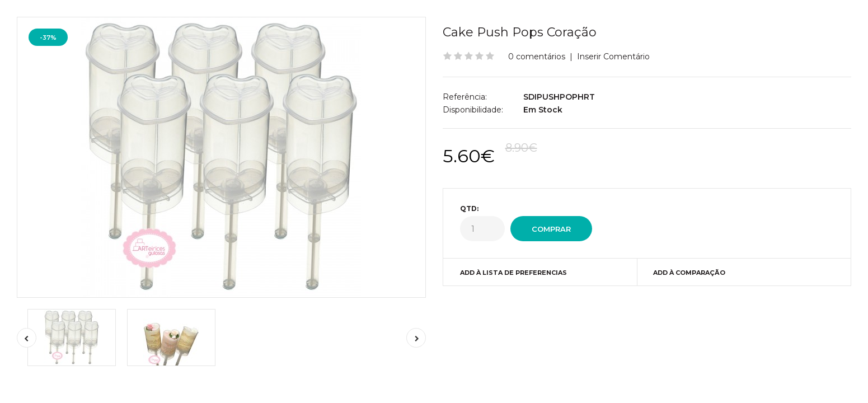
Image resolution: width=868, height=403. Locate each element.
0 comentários (537, 57)
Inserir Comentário (613, 57)
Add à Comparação (689, 273)
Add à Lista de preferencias (513, 273)
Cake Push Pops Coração (520, 32)
